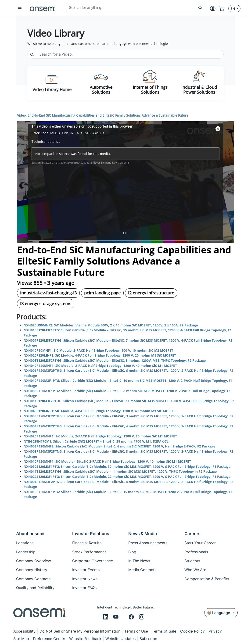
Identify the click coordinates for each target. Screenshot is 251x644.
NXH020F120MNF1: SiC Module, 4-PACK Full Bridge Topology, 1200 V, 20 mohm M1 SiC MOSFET (100, 355)
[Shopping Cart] (224, 9)
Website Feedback (85, 639)
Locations (25, 543)
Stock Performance (89, 552)
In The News (139, 561)
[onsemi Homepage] (43, 9)
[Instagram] (142, 617)
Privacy (215, 631)
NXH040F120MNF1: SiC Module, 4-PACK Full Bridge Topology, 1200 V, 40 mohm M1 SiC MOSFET (100, 411)
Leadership (26, 552)
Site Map (21, 639)
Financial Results (87, 543)
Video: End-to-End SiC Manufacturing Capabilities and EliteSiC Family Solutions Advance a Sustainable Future (103, 115)
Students (192, 561)
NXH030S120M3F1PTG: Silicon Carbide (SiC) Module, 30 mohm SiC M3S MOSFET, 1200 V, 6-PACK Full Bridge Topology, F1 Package (127, 467)
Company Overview (34, 561)
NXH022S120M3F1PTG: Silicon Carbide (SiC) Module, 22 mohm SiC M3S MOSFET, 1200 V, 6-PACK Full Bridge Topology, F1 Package (127, 477)
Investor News (85, 579)
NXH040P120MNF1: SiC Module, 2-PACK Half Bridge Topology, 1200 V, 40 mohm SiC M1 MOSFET (100, 366)
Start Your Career (200, 543)
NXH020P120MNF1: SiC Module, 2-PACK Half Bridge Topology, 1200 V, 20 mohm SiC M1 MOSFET (100, 436)
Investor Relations (91, 534)
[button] (200, 7)
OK (125, 233)
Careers (192, 534)
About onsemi (30, 534)
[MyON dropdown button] (214, 9)
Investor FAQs (84, 588)
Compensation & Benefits (207, 579)
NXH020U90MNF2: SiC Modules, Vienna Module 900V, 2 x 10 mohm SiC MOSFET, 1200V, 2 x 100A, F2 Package (111, 325)
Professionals (196, 552)
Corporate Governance (93, 561)
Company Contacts (33, 579)
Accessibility (24, 631)
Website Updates (120, 639)
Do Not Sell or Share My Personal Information (80, 631)
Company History (32, 570)
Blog (132, 552)
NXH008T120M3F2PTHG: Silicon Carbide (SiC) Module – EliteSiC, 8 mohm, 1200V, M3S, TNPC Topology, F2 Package (115, 360)
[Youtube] (117, 617)
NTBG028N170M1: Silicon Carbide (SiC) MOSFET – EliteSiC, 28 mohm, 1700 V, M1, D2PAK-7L (96, 441)
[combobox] (130, 8)
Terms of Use (136, 631)
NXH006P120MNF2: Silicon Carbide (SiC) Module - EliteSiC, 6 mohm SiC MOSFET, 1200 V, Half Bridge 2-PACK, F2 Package (119, 446)
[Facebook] (132, 617)
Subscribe (148, 639)
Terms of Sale (164, 631)
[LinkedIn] (106, 617)
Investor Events (86, 570)
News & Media (143, 534)
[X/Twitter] (124, 617)
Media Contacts (142, 570)
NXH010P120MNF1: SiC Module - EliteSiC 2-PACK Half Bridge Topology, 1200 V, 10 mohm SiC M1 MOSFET (107, 461)
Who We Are (195, 570)
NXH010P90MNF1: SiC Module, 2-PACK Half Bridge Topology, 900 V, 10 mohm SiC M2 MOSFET (98, 350)
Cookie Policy (192, 631)
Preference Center (49, 639)
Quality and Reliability (35, 588)
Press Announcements (148, 543)
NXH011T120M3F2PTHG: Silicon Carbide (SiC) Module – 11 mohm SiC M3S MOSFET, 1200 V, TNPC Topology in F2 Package (120, 471)
